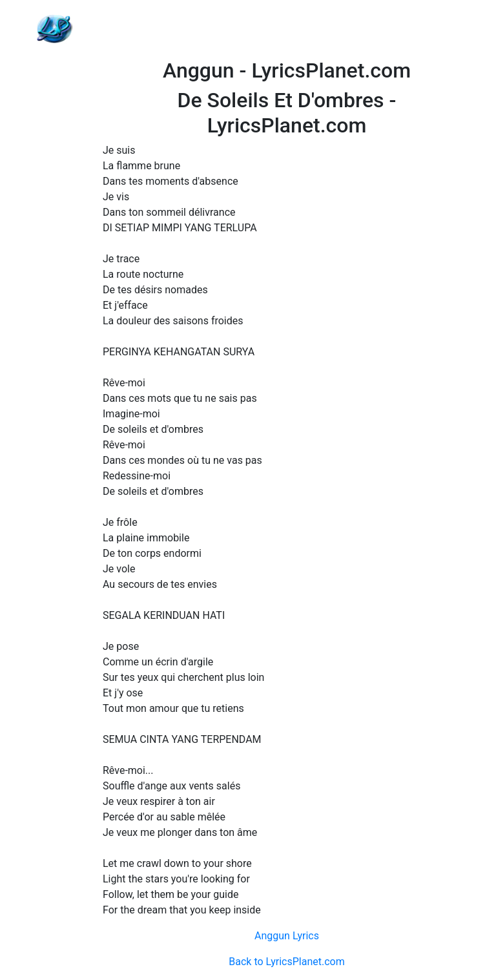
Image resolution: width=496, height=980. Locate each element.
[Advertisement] (287, 29)
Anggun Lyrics (287, 936)
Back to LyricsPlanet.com (286, 962)
